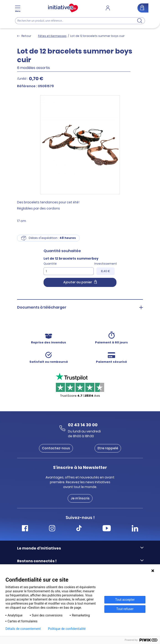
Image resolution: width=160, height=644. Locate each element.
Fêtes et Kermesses (52, 36)
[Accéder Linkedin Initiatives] (135, 529)
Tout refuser (125, 609)
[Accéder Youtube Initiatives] (107, 529)
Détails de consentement (23, 629)
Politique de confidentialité (67, 629)
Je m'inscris (80, 498)
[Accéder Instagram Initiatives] (52, 529)
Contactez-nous (56, 448)
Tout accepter (125, 600)
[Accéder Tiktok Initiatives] (79, 529)
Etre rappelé (108, 448)
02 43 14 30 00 (83, 425)
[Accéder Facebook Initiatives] (25, 529)
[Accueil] (63, 8)
